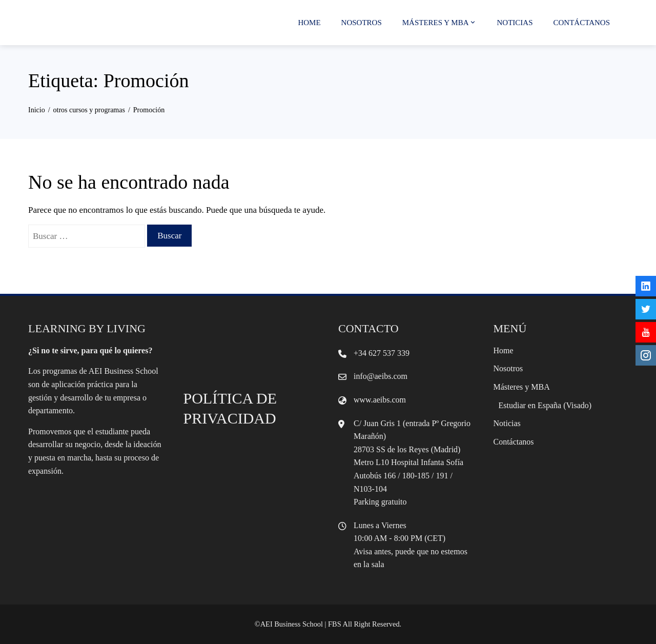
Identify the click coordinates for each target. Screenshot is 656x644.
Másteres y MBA (439, 23)
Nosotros (362, 23)
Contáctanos (582, 23)
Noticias (515, 23)
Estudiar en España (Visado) (545, 405)
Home (309, 23)
